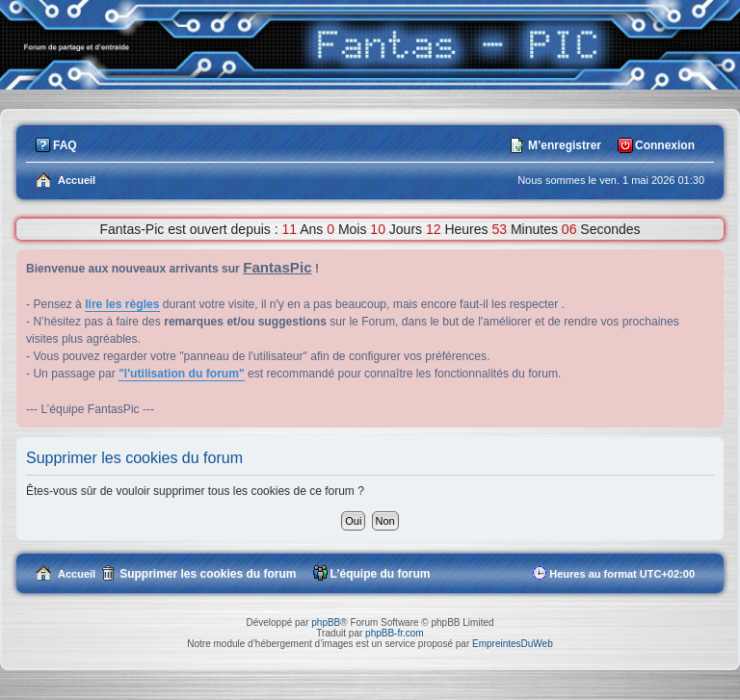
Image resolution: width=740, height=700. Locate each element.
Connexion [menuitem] (665, 145)
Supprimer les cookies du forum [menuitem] (208, 574)
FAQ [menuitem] (65, 145)
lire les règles (122, 304)
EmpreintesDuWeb (513, 644)
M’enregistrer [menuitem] (565, 145)
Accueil (77, 574)
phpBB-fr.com (395, 633)
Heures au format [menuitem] (622, 574)
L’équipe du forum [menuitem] (381, 574)
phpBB (326, 622)
